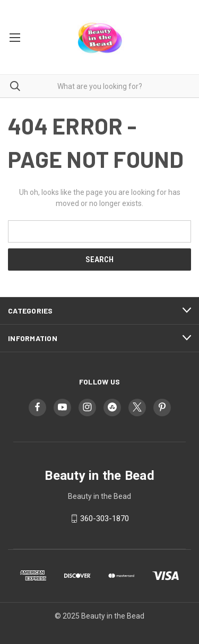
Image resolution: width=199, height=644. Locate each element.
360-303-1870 (105, 518)
